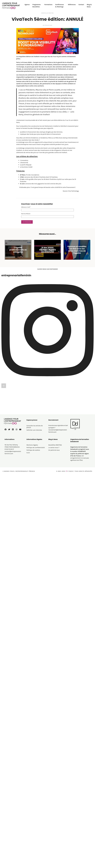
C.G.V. (28, 518)
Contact (81, 5)
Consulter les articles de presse (35, 492)
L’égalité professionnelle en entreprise (18, 250)
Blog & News (89, 6)
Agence (27, 5)
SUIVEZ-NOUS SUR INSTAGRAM (47, 269)
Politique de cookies (33, 516)
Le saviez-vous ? (54, 513)
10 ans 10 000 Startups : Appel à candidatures (47, 250)
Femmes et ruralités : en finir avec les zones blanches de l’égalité (77, 250)
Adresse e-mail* (26, 207)
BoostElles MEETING (47, 13)
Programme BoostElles (36, 6)
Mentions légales (32, 510)
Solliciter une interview (34, 496)
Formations (48, 5)
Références (72, 5)
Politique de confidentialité (36, 513)
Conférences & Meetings (60, 6)
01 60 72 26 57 (9, 515)
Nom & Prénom (26, 214)
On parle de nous (54, 516)
